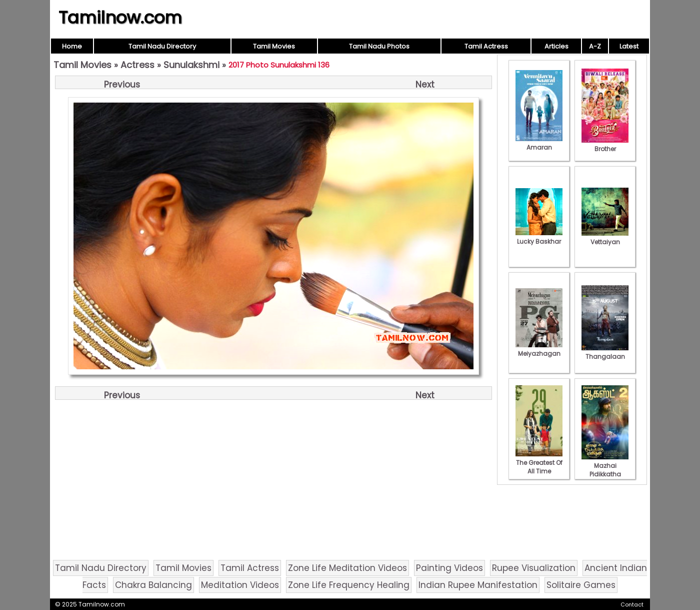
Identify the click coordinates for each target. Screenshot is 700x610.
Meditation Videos (240, 585)
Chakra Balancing (153, 585)
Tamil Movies (274, 46)
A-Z (595, 46)
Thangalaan (605, 352)
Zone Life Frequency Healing (349, 585)
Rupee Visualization (534, 568)
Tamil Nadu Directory (162, 46)
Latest (629, 46)
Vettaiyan (605, 238)
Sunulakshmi (191, 65)
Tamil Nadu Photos (379, 46)
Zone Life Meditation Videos (347, 568)
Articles (556, 46)
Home (72, 46)
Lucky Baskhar (539, 237)
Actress (137, 65)
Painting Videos (449, 568)
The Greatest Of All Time (539, 463)
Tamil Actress (486, 46)
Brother (605, 145)
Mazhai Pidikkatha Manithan (605, 470)
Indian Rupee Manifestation (478, 585)
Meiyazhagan (539, 349)
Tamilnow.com (120, 18)
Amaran (539, 143)
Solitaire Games (581, 585)
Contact (632, 604)
